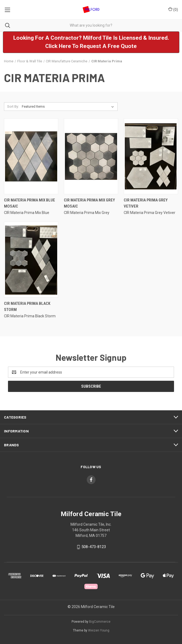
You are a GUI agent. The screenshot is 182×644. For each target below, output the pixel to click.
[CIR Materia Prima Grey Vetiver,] (151, 156)
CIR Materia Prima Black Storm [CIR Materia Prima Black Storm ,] (27, 307)
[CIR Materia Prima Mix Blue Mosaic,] (31, 156)
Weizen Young (99, 630)
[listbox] (69, 107)
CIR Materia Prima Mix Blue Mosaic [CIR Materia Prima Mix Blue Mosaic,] (30, 203)
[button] (91, 42)
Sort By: (13, 106)
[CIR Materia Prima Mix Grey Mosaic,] (91, 156)
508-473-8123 (94, 547)
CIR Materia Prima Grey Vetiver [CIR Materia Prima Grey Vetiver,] (146, 203)
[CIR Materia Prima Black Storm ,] (31, 260)
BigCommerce (100, 622)
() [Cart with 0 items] (173, 9)
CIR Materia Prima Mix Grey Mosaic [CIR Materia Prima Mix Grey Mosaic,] (89, 203)
